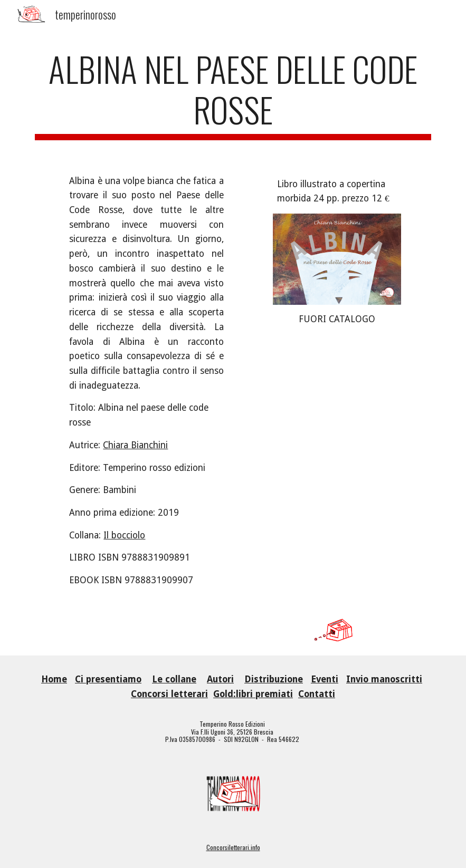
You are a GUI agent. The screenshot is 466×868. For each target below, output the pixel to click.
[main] (233, 94)
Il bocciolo (124, 535)
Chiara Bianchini (135, 445)
